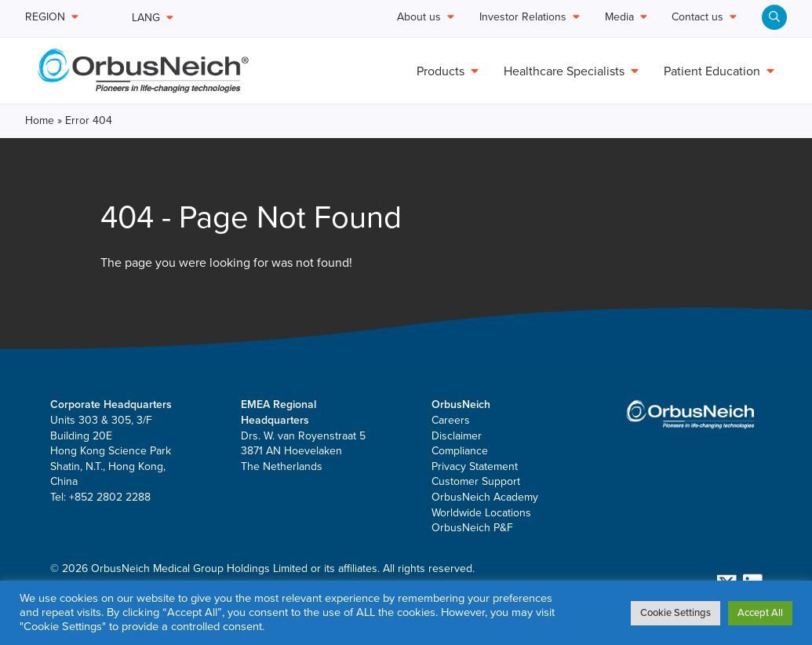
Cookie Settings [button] (675, 613)
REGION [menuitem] (52, 18)
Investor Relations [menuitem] (530, 18)
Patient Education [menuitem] (719, 71)
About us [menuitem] (426, 18)
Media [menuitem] (626, 18)
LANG (153, 18)
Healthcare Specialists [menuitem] (571, 71)
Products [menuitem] (448, 71)
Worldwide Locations (481, 513)
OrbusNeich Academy (485, 497)
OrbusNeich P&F (472, 528)
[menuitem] (774, 17)
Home (40, 120)
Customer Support (476, 481)
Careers (451, 420)
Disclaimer (457, 436)
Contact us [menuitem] (704, 18)
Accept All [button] (760, 613)
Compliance (460, 451)
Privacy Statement (475, 466)
